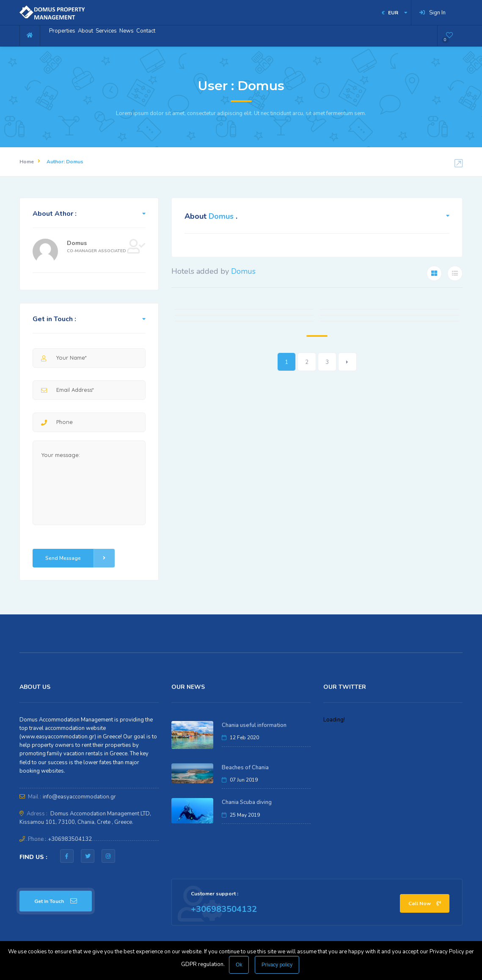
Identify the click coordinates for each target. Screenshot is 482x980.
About (101, 35)
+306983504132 (70, 839)
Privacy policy (277, 965)
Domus (77, 243)
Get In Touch (56, 901)
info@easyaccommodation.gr (79, 797)
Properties (67, 35)
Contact (190, 35)
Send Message (80, 558)
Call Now (425, 903)
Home (27, 162)
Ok (239, 965)
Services (131, 35)
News (161, 35)
